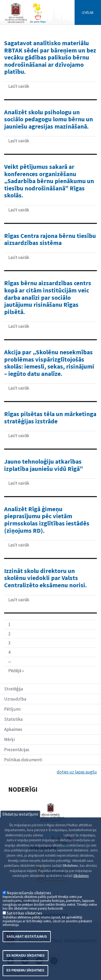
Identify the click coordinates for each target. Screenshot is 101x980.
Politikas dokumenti (23, 760)
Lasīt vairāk (33, 87)
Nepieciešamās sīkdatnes (29, 906)
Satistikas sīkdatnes (24, 926)
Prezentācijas (17, 750)
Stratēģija (13, 689)
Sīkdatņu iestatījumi (20, 827)
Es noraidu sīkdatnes (26, 969)
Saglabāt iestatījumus (27, 950)
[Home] (25, 22)
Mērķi (9, 739)
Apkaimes (13, 729)
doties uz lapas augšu (77, 772)
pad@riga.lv (53, 848)
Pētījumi (12, 709)
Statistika (13, 719)
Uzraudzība (15, 699)
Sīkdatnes (81, 889)
